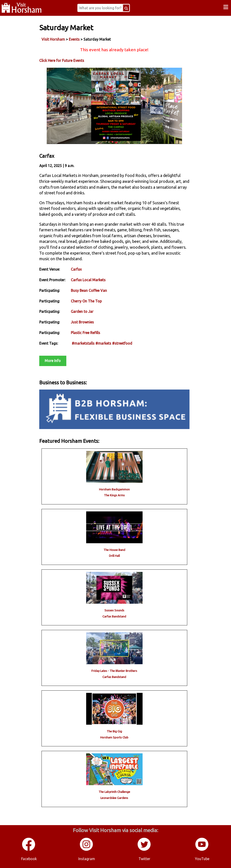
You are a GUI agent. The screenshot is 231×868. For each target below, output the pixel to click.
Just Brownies (82, 322)
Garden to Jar (82, 311)
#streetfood (122, 343)
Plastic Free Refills (85, 333)
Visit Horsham (53, 39)
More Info (53, 361)
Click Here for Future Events (62, 60)
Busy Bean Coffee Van (89, 290)
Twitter (144, 859)
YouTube (202, 859)
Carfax (76, 269)
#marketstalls (83, 343)
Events (74, 39)
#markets (103, 343)
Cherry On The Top (86, 301)
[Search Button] (126, 8)
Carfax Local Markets (88, 280)
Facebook (29, 859)
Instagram (87, 859)
